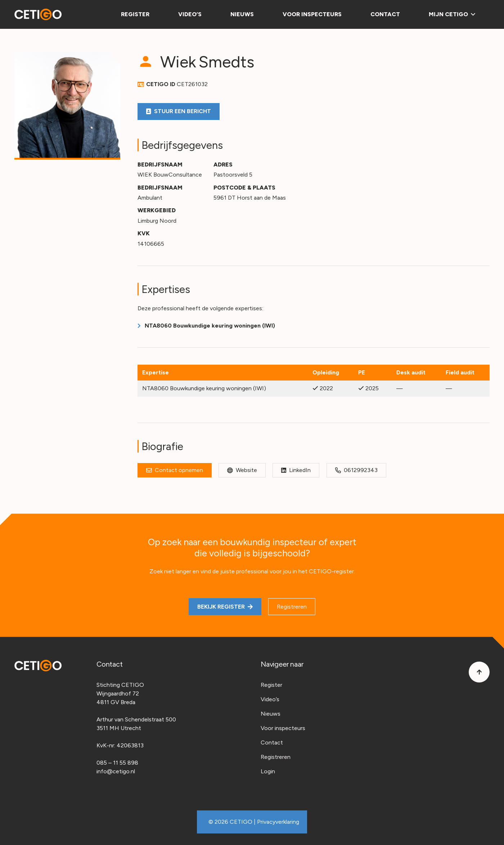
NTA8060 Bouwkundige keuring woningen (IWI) (210, 326)
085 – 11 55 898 (117, 763)
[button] (472, 14)
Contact (272, 742)
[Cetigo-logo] (38, 14)
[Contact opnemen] (175, 470)
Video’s (270, 699)
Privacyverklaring (278, 822)
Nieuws (271, 714)
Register (271, 685)
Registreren (276, 757)
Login (268, 771)
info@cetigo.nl (116, 771)
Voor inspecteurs (283, 728)
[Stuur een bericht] (179, 111)
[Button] (479, 672)
